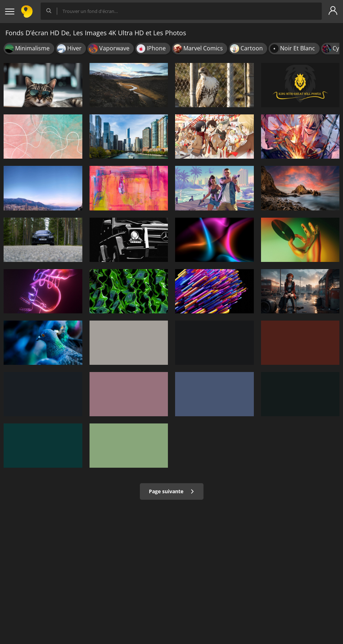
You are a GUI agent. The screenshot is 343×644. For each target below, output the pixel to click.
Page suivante (172, 491)
